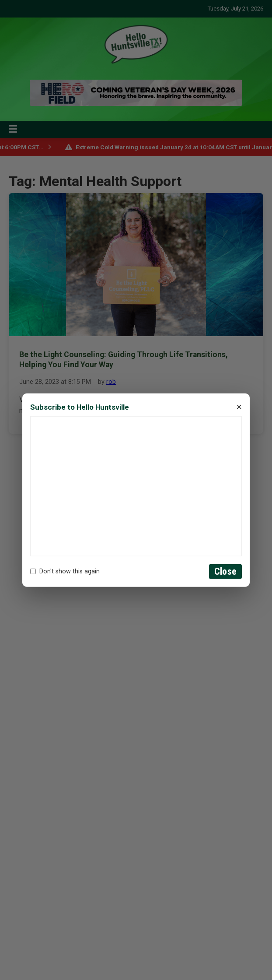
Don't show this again (65, 571)
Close (225, 571)
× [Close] (239, 407)
